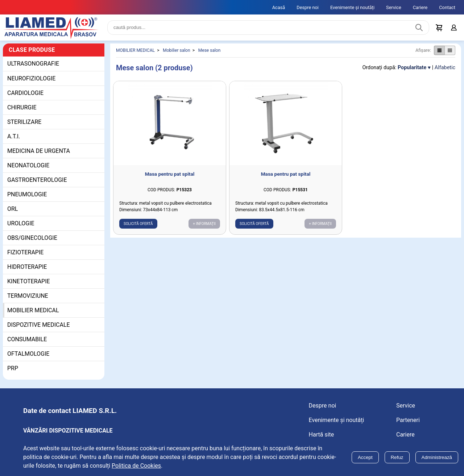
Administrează (437, 457)
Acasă (279, 7)
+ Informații (204, 224)
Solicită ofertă (138, 224)
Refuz (397, 457)
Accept (365, 457)
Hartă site (322, 435)
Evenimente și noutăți (352, 7)
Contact (447, 7)
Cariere (420, 7)
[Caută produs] (419, 28)
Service (394, 7)
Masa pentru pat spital (170, 174)
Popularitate (412, 68)
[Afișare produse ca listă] (450, 50)
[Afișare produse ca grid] (439, 50)
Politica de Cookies (136, 466)
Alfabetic (445, 68)
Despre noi (308, 7)
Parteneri (408, 420)
